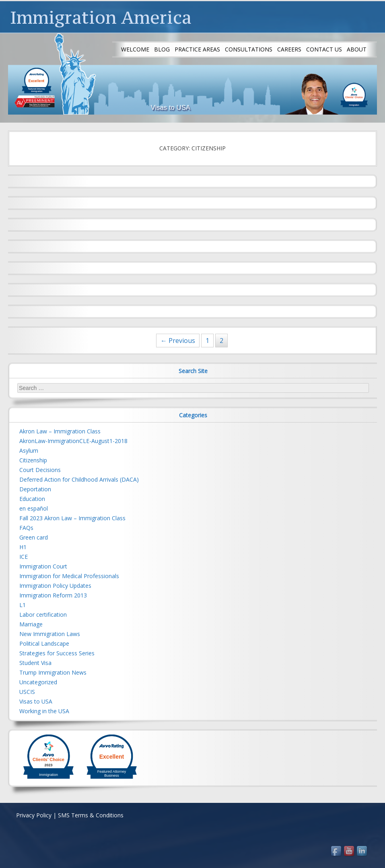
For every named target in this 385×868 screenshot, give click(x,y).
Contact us (324, 49)
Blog (162, 49)
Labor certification (43, 615)
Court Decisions (40, 470)
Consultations (249, 49)
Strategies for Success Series (57, 653)
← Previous (178, 341)
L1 (23, 605)
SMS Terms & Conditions (91, 815)
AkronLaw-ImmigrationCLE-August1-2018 (73, 441)
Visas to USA (36, 701)
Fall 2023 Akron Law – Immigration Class (72, 518)
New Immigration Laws (50, 634)
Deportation (35, 489)
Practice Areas (197, 49)
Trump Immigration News (53, 672)
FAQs (26, 528)
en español (34, 508)
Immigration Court (43, 566)
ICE (24, 557)
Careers (289, 49)
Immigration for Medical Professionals (69, 576)
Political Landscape (44, 643)
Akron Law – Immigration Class (60, 431)
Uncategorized (38, 682)
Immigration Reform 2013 (53, 595)
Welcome (135, 49)
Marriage (31, 624)
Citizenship (33, 460)
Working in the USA (44, 711)
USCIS (27, 692)
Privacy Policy (34, 815)
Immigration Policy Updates (55, 586)
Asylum (29, 450)
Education (32, 499)
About (357, 49)
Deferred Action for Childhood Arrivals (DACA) (79, 479)
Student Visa (35, 663)
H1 (23, 547)
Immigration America (101, 17)
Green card (34, 537)
